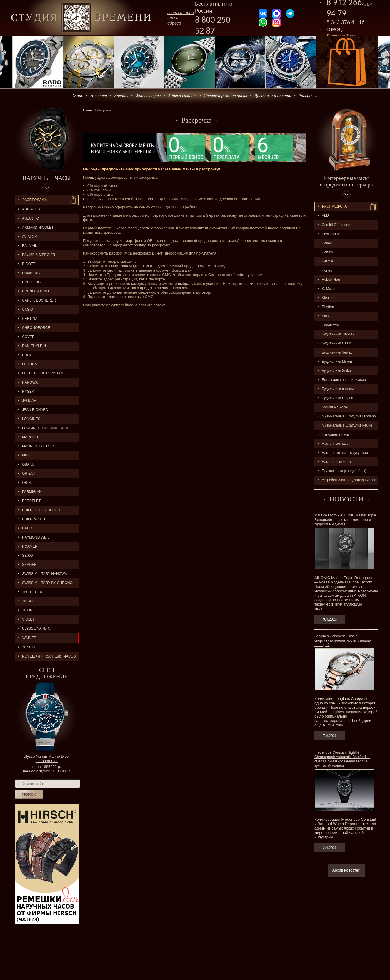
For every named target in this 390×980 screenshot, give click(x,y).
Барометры (331, 325)
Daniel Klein (34, 346)
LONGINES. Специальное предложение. (42, 429)
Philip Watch (34, 519)
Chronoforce (36, 328)
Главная (89, 110)
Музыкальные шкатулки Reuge (347, 425)
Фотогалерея (148, 96)
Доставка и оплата (273, 96)
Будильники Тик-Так (338, 334)
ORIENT (29, 474)
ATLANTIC (30, 218)
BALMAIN (30, 246)
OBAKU (28, 464)
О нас (78, 96)
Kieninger (329, 298)
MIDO (27, 455)
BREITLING (31, 282)
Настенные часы (335, 444)
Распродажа (35, 200)
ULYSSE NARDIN (36, 628)
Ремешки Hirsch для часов (49, 656)
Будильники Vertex (337, 352)
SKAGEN (29, 565)
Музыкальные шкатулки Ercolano (349, 416)
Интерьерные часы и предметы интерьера (346, 181)
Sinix (326, 316)
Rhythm (328, 307)
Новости (99, 96)
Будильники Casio (336, 343)
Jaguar (29, 401)
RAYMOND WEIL (36, 537)
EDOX (27, 355)
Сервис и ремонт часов (226, 96)
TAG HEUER (32, 592)
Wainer (29, 638)
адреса (174, 23)
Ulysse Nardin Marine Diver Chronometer (46, 759)
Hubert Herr (331, 280)
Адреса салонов (182, 96)
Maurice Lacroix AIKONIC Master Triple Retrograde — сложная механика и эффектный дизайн (345, 520)
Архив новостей (346, 870)
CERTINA (30, 319)
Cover (28, 337)
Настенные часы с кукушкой (345, 453)
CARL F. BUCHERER (39, 300)
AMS (326, 216)
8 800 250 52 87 (213, 25)
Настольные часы (336, 462)
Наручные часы (46, 178)
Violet (28, 619)
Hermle (327, 261)
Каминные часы (335, 407)
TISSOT (28, 601)
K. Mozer (329, 289)
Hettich (327, 252)
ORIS (26, 483)
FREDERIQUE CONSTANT (44, 373)
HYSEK (28, 392)
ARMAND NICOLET (38, 228)
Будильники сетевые (339, 389)
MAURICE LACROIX (38, 446)
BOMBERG (31, 273)
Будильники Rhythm (338, 398)
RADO (27, 528)
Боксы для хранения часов (344, 380)
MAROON (30, 437)
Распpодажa (335, 206)
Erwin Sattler (332, 234)
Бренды (121, 96)
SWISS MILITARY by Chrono (47, 583)
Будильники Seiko (336, 371)
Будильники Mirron (337, 362)
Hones (327, 270)
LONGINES (31, 419)
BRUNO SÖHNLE (36, 291)
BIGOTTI (29, 264)
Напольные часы (336, 434)
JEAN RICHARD (35, 410)
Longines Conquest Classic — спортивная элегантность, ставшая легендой (343, 640)
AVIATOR (30, 237)
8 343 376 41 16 (346, 22)
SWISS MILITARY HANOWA (45, 574)
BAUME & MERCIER (39, 255)
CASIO (27, 310)
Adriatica (31, 209)
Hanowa (30, 382)
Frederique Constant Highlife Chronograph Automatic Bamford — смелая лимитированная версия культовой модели (342, 759)
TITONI (28, 610)
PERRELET (31, 501)
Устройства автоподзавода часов (349, 480)
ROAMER (30, 546)
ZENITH (28, 647)
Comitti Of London (336, 225)
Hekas (327, 243)
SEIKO (27, 556)
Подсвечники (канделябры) (344, 471)
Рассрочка (308, 96)
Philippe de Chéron (41, 510)
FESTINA (30, 364)
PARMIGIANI (32, 492)
